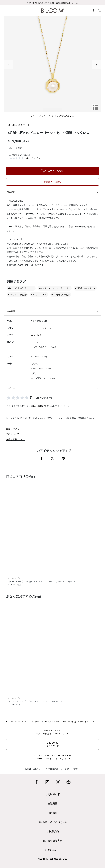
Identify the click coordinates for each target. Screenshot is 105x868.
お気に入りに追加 (52, 182)
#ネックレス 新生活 (17, 295)
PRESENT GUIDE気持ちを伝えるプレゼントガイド (52, 732)
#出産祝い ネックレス (85, 288)
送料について (13, 434)
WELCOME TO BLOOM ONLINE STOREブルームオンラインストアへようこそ (52, 757)
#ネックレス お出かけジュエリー (55, 288)
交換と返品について (16, 439)
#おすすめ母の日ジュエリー (21, 288)
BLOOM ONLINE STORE (17, 721)
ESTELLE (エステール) (19, 125)
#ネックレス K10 (39, 295)
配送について (13, 429)
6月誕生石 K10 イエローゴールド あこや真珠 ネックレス (69, 721)
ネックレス (36, 335)
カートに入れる (52, 171)
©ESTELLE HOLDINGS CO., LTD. (52, 859)
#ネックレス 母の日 (61, 295)
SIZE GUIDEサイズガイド (52, 744)
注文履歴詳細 (40, 406)
